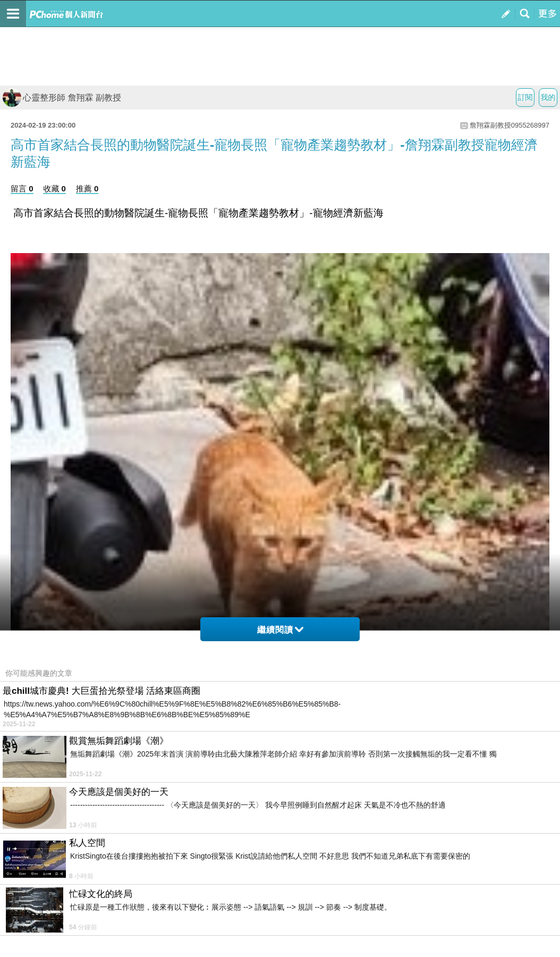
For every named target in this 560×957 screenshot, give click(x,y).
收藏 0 (54, 188)
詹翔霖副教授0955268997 (510, 125)
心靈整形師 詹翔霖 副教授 (62, 98)
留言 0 (22, 188)
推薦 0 (87, 188)
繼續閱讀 (280, 630)
